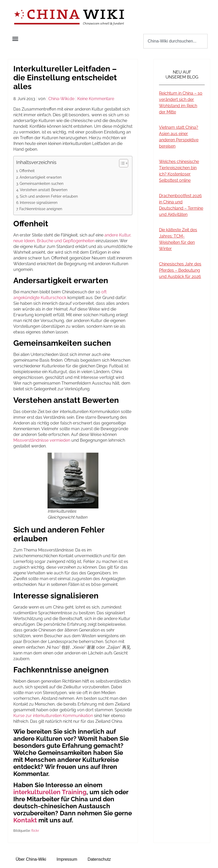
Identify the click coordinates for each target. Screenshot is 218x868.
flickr (35, 831)
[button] (15, 39)
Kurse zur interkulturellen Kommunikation (53, 716)
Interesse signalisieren (39, 202)
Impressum (67, 859)
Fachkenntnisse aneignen (41, 209)
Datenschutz (99, 859)
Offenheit (27, 171)
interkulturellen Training (50, 792)
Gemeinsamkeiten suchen (42, 183)
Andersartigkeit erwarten (41, 177)
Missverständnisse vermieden (42, 440)
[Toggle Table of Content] (121, 163)
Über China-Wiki (31, 859)
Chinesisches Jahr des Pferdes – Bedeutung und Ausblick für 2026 (180, 270)
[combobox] (175, 41)
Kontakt (25, 820)
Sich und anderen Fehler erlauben (49, 196)
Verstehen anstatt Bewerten (44, 190)
